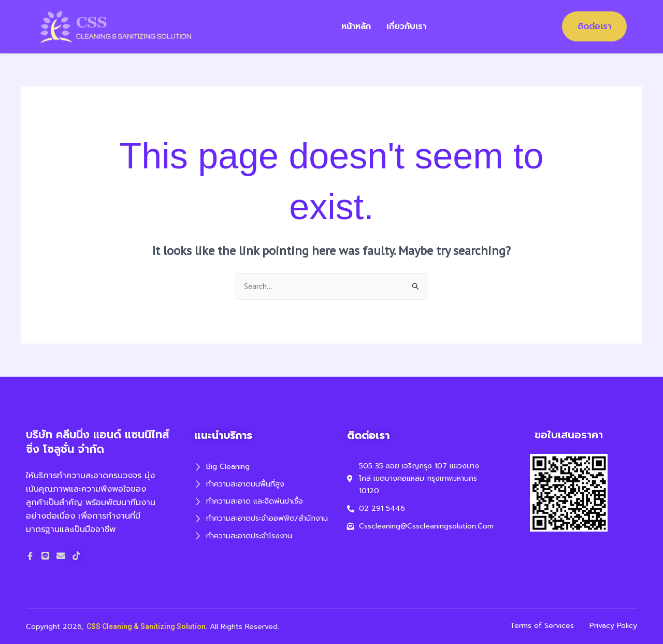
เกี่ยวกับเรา (407, 26)
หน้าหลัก (357, 26)
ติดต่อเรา (594, 26)
